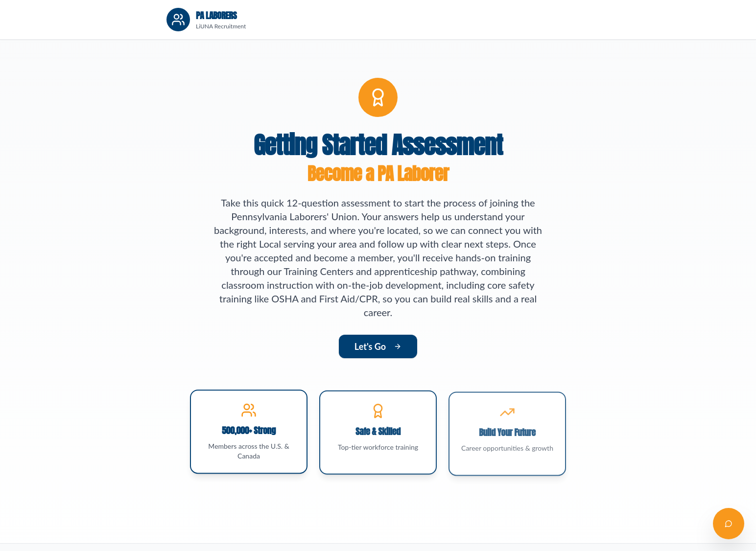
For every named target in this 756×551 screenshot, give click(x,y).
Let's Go (378, 346)
